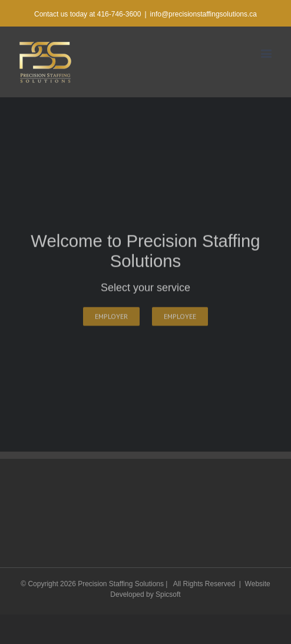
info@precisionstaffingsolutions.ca (204, 14)
